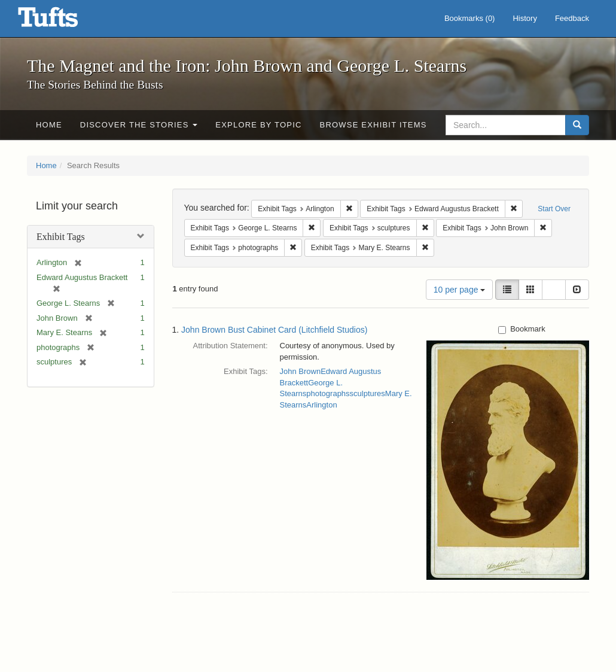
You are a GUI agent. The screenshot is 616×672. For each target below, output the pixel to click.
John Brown (301, 371)
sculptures (368, 393)
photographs (328, 393)
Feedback (572, 18)
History (524, 18)
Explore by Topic (258, 125)
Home (49, 125)
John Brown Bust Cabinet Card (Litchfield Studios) (274, 330)
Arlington (321, 405)
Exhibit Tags (61, 237)
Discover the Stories (139, 125)
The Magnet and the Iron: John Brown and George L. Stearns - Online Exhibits (63, 21)
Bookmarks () (470, 18)
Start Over (554, 209)
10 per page (460, 290)
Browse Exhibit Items (373, 125)
